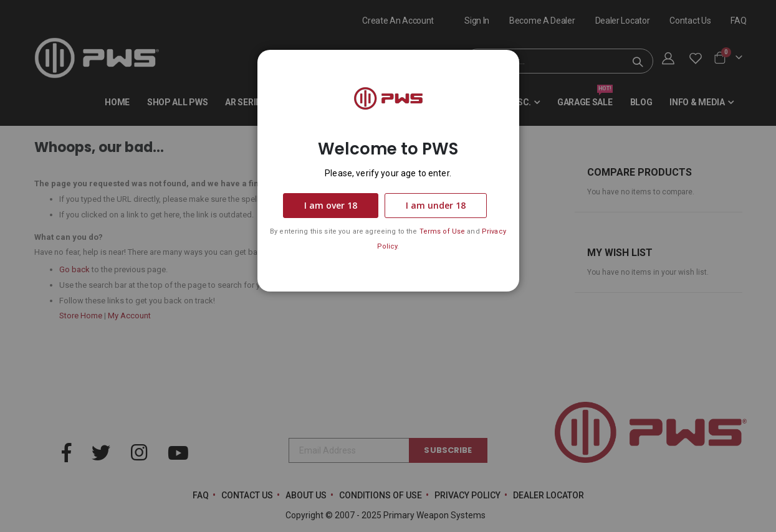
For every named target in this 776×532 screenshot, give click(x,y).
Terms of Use (443, 231)
